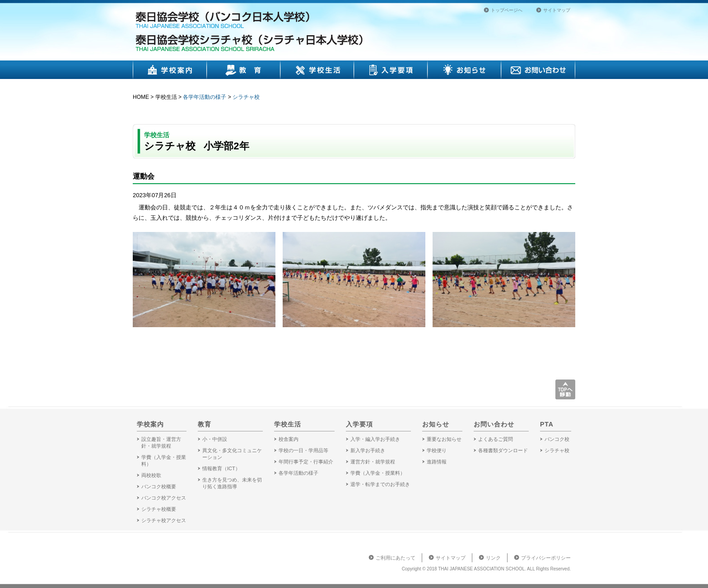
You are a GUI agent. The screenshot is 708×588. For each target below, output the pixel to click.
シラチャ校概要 (159, 509)
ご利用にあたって (396, 558)
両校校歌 (151, 475)
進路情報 (437, 462)
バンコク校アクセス (164, 498)
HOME (141, 97)
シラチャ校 (246, 97)
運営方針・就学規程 (373, 462)
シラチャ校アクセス (164, 520)
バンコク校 (557, 439)
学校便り (437, 450)
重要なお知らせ (444, 439)
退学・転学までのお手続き (380, 484)
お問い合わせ (538, 70)
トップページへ (507, 10)
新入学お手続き (368, 450)
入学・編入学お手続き (375, 439)
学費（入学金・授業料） (378, 473)
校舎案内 (289, 439)
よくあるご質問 (496, 439)
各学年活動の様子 (205, 97)
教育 (244, 70)
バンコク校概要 (159, 486)
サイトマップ (557, 10)
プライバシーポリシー (546, 558)
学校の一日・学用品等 (303, 450)
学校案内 (170, 70)
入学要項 (391, 70)
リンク (493, 558)
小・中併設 (215, 439)
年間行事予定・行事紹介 (306, 462)
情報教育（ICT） (221, 468)
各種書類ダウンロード (503, 450)
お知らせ (464, 70)
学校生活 (317, 70)
